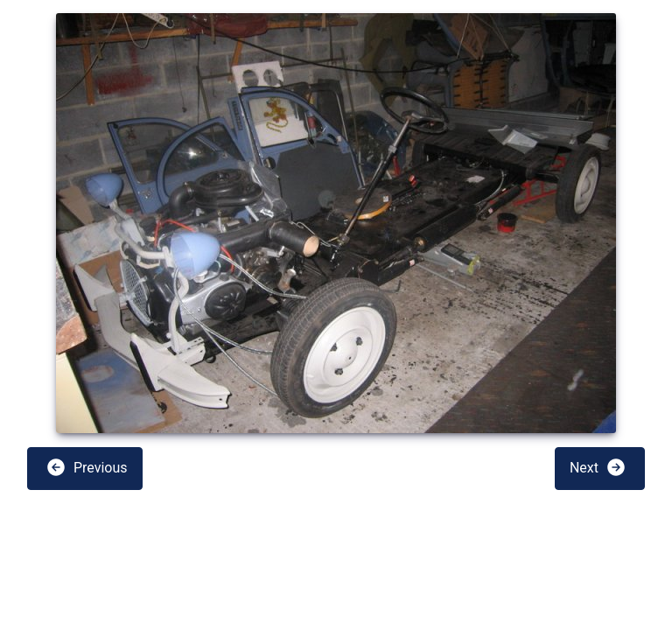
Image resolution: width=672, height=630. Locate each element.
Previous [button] (87, 467)
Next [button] (598, 467)
